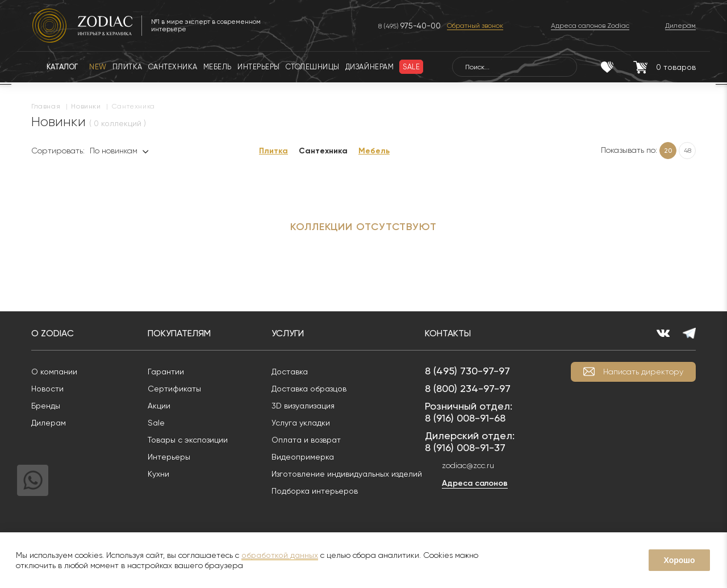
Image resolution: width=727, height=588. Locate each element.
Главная (46, 107)
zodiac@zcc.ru (468, 465)
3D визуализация (303, 406)
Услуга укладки (301, 423)
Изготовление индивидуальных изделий (347, 474)
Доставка (290, 372)
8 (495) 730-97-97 (467, 371)
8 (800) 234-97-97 (468, 388)
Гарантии (166, 372)
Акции (159, 406)
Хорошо (679, 560)
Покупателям (179, 333)
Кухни (158, 474)
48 (688, 151)
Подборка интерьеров (315, 491)
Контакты (448, 333)
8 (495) (410, 26)
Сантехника (323, 151)
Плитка (273, 151)
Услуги (288, 333)
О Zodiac (53, 333)
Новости (47, 389)
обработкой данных (280, 555)
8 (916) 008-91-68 (465, 418)
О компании (54, 372)
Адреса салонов (475, 483)
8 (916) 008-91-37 (465, 447)
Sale (156, 423)
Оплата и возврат (306, 440)
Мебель (374, 151)
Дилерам (49, 423)
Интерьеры (169, 457)
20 (668, 151)
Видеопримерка (303, 457)
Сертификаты (174, 389)
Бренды (46, 406)
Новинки (86, 107)
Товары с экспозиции (188, 440)
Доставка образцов (309, 389)
